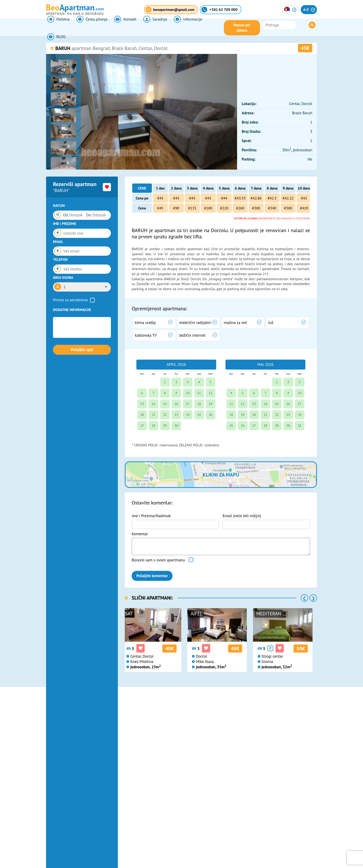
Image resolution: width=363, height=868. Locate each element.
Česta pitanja (89, 28)
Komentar (140, 534)
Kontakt (121, 28)
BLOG (209, 28)
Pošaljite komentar (152, 576)
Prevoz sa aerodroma (70, 300)
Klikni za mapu (221, 475)
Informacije (181, 28)
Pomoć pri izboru (268, 28)
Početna (57, 28)
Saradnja (149, 28)
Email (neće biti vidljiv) (242, 516)
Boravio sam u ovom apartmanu (158, 560)
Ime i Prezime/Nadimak (151, 516)
